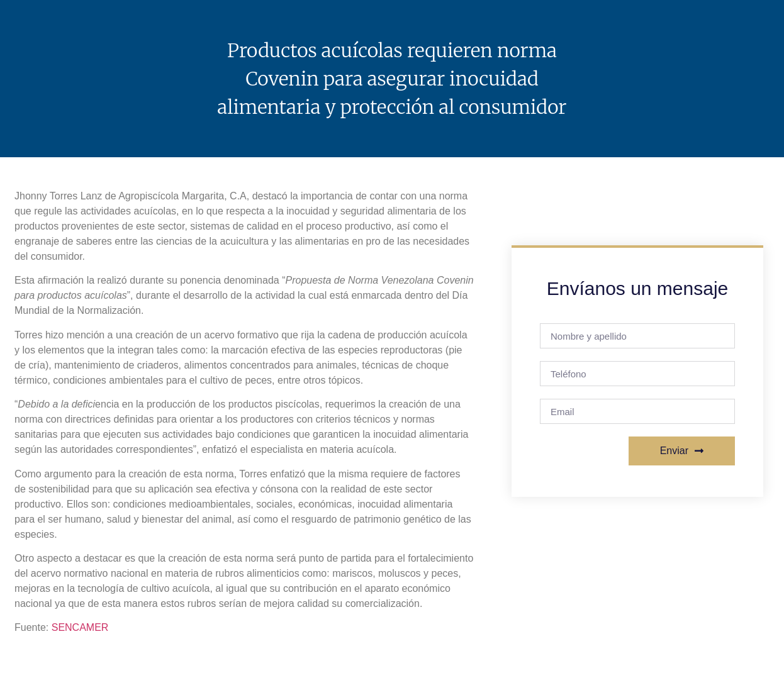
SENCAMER (80, 627)
